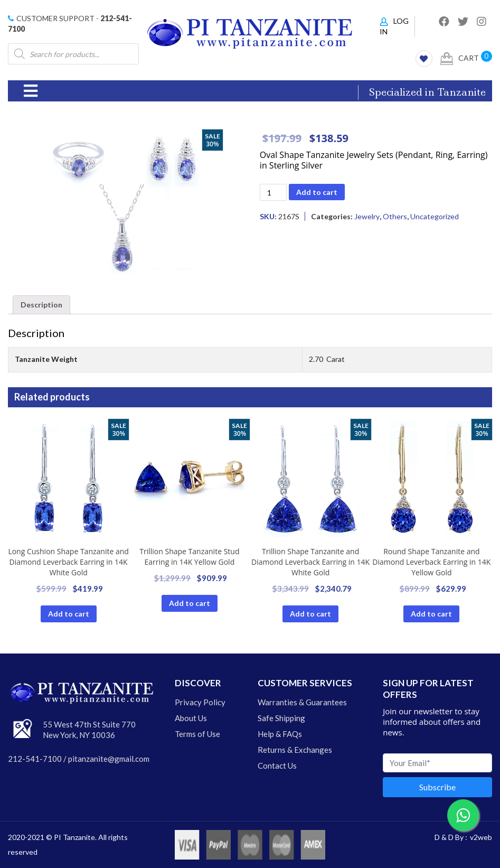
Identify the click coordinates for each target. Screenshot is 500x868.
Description (41, 305)
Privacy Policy (200, 702)
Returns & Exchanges (295, 750)
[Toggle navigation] (31, 91)
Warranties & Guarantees (302, 702)
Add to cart (317, 192)
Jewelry (367, 216)
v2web (481, 837)
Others (395, 216)
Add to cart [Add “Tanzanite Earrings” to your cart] (69, 614)
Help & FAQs (280, 734)
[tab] (41, 305)
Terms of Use (197, 734)
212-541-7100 (35, 759)
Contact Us (277, 766)
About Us (191, 718)
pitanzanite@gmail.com (109, 759)
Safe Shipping (281, 718)
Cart (460, 59)
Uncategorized (435, 216)
